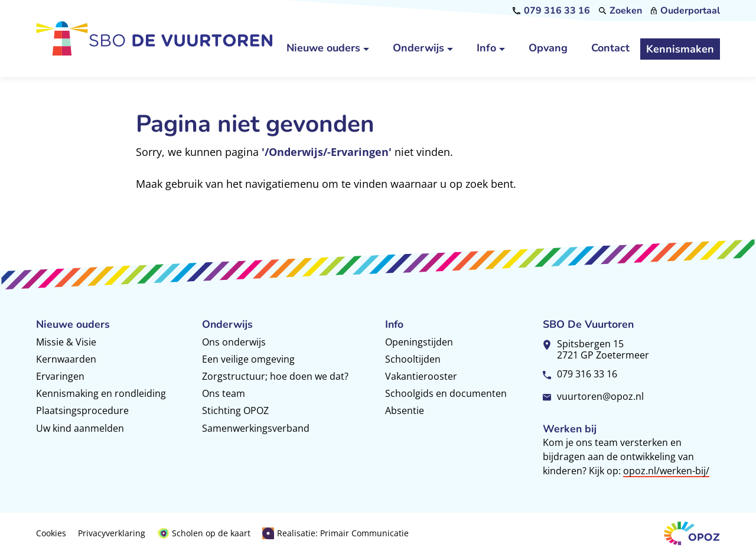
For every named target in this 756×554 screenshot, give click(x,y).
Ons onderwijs (234, 342)
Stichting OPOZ (235, 410)
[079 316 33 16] (551, 11)
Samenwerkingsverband (256, 428)
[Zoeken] (621, 11)
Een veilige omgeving (248, 359)
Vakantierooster (421, 376)
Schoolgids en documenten (446, 393)
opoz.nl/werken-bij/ (666, 471)
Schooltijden (413, 359)
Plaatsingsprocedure (82, 410)
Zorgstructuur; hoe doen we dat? (275, 376)
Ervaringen (60, 376)
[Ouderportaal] (685, 11)
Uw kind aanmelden (80, 428)
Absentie (405, 410)
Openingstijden (419, 342)
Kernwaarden (66, 359)
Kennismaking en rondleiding (101, 393)
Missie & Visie (66, 342)
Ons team (224, 393)
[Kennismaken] (680, 49)
